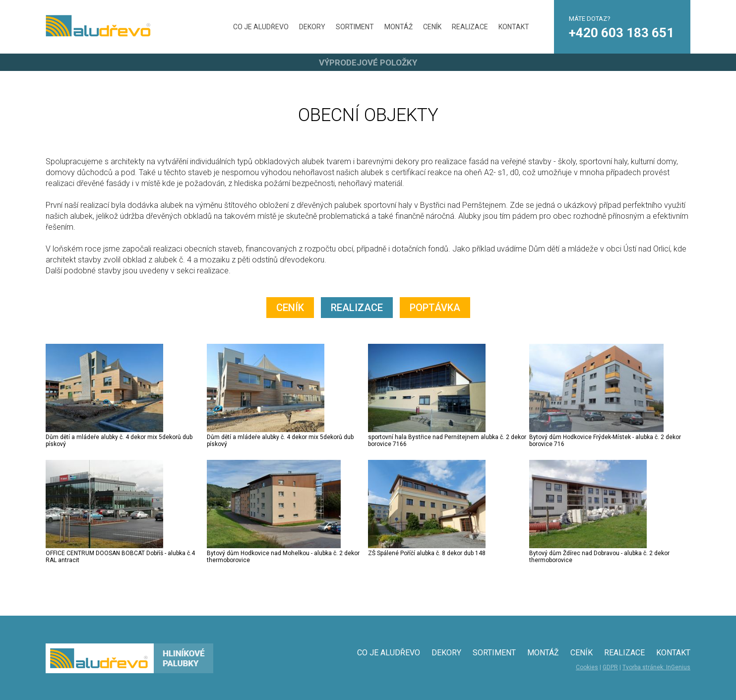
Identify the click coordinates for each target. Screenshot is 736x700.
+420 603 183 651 (621, 33)
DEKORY (312, 27)
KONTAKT (514, 27)
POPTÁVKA (435, 308)
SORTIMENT (355, 27)
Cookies (587, 667)
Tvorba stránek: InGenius (656, 667)
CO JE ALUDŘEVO (261, 27)
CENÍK (432, 27)
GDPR (610, 667)
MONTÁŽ (399, 27)
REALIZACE (470, 27)
